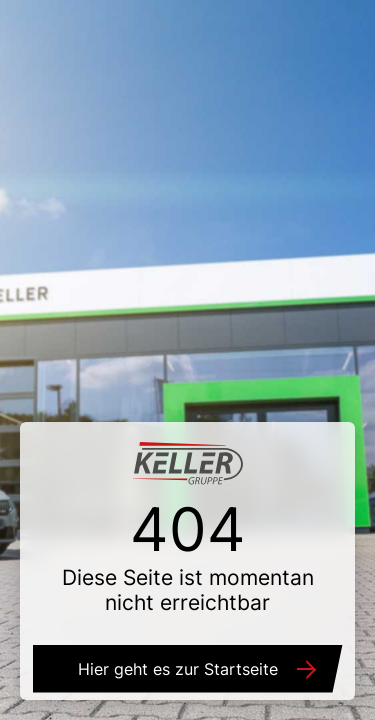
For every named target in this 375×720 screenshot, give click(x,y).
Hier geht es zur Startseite (178, 669)
